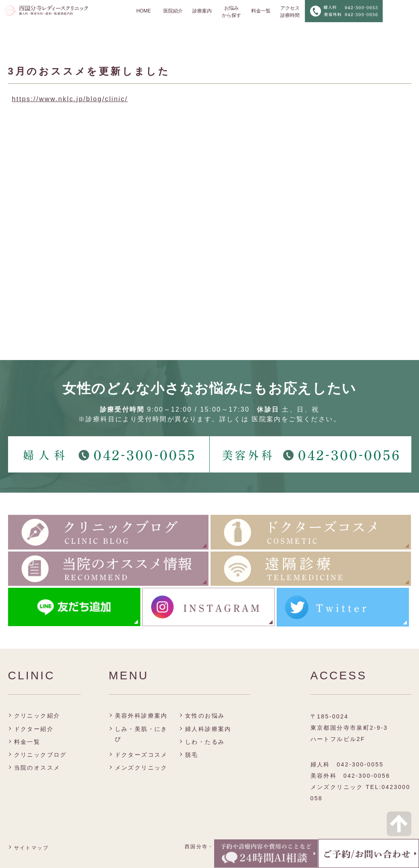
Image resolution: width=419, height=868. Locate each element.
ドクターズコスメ (141, 755)
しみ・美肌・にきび (141, 734)
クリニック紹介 (37, 716)
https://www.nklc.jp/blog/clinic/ (70, 99)
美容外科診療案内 (141, 716)
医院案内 (267, 419)
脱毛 (192, 755)
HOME (144, 11)
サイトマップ (31, 848)
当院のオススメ (37, 768)
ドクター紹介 (34, 729)
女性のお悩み (205, 716)
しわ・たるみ (205, 742)
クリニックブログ (41, 755)
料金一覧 (261, 11)
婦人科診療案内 (208, 729)
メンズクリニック (141, 768)
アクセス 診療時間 (290, 12)
